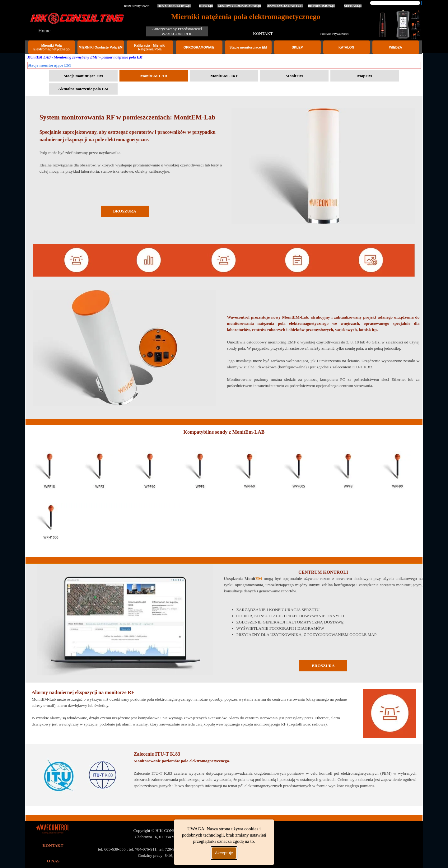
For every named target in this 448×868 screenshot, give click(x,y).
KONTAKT (263, 33)
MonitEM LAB (154, 76)
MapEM (365, 76)
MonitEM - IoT (224, 76)
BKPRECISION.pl (321, 6)
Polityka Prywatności (335, 34)
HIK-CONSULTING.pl (174, 6)
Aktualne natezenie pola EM (83, 89)
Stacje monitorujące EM (248, 47)
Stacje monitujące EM (84, 76)
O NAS (53, 861)
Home (44, 31)
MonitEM (294, 76)
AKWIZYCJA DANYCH (285, 6)
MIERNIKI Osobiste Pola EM (101, 47)
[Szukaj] (395, 3)
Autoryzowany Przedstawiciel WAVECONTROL (177, 31)
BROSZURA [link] (125, 211)
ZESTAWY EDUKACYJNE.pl (239, 6)
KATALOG (346, 47)
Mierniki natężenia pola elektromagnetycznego (246, 16)
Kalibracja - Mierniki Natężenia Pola (150, 47)
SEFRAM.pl (353, 6)
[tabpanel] (323, 167)
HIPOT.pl (206, 6)
